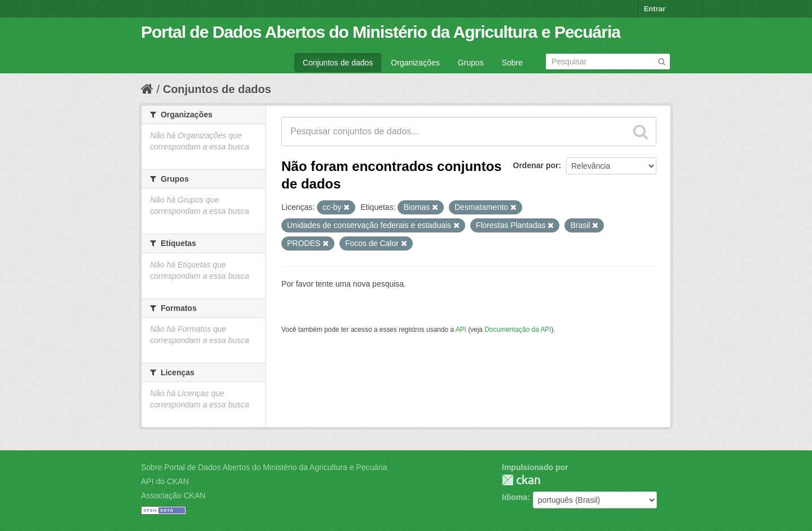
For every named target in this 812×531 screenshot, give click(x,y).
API (461, 330)
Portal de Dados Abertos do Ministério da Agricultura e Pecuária (381, 32)
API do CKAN (165, 481)
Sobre (512, 63)
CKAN (521, 480)
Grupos (471, 63)
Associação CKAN (173, 495)
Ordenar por (536, 165)
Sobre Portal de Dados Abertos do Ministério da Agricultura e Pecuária (264, 467)
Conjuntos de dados (338, 63)
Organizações (415, 63)
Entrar (655, 9)
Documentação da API (518, 330)
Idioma (515, 497)
